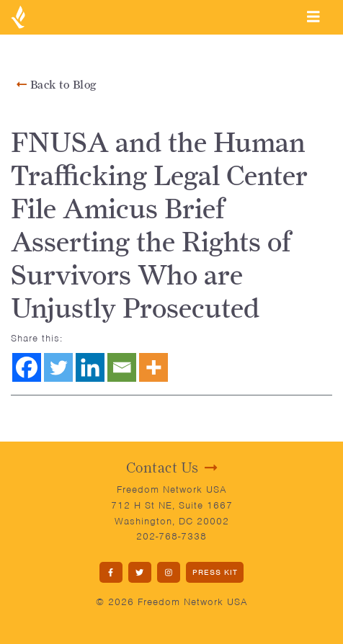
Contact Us (172, 468)
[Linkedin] (90, 367)
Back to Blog (57, 85)
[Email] (122, 367)
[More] (153, 367)
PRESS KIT (215, 572)
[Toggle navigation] (313, 17)
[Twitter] (58, 367)
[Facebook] (27, 367)
